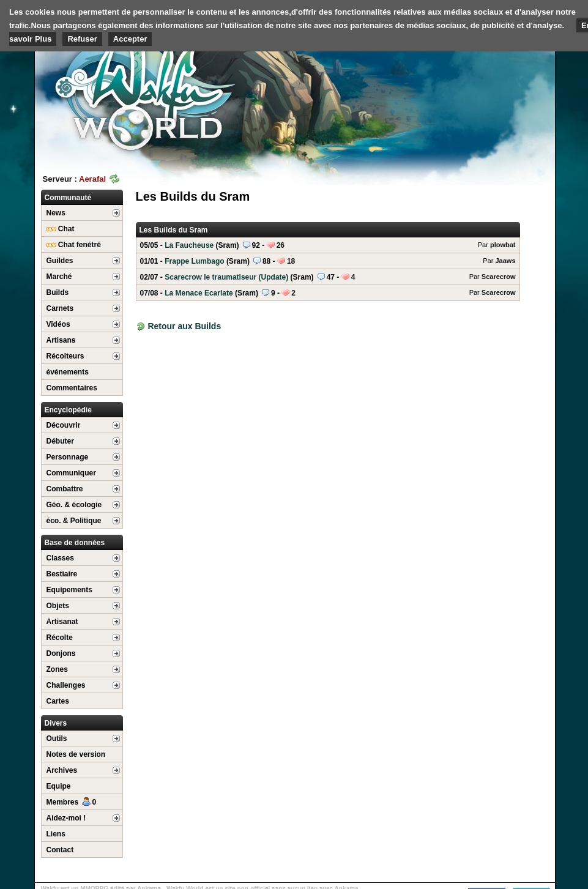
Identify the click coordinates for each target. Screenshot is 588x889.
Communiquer (71, 473)
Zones (57, 669)
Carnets (60, 308)
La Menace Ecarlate (328, 293)
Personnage (68, 457)
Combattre (65, 489)
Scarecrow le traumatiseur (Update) (328, 277)
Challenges (66, 685)
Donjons (61, 653)
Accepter (130, 39)
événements (68, 372)
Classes (60, 558)
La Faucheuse (328, 245)
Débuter (60, 441)
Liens (56, 834)
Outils (57, 738)
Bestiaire (62, 574)
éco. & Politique (74, 521)
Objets (58, 606)
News (56, 213)
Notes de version (76, 754)
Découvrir (64, 425)
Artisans (61, 340)
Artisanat (62, 622)
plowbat (503, 245)
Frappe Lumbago (328, 261)
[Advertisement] (463, 95)
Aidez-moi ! (66, 818)
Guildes (60, 261)
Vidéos (58, 324)
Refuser (82, 39)
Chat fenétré (74, 245)
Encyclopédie (68, 410)
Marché (59, 277)
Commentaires (72, 388)
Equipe (59, 786)
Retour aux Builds (184, 326)
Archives (62, 770)
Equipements (69, 590)
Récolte (60, 638)
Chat (61, 229)
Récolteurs (65, 356)
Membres (72, 802)
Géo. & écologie (74, 505)
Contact (60, 850)
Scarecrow (499, 277)
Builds (58, 292)
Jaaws (505, 261)
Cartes (58, 701)
